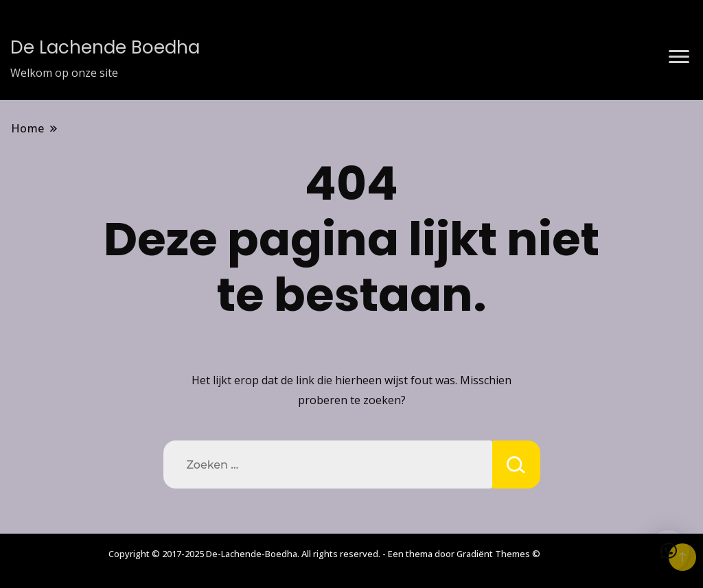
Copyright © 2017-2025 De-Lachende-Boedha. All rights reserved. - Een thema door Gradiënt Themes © (324, 554)
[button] (669, 551)
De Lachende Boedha (105, 47)
